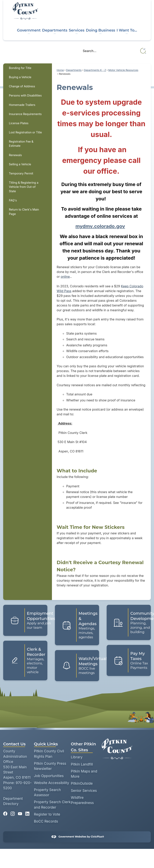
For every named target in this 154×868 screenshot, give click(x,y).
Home (60, 70)
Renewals (15, 155)
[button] (143, 51)
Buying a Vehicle (20, 77)
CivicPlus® (97, 837)
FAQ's (13, 200)
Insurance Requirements (25, 114)
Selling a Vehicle (20, 164)
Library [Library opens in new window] (77, 757)
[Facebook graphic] (5, 812)
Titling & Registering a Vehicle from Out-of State (24, 187)
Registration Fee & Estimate (21, 144)
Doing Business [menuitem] (100, 30)
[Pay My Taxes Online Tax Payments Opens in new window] (129, 660)
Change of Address (22, 86)
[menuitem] (28, 68)
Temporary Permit (21, 173)
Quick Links (46, 744)
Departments (74, 70)
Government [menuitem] (29, 30)
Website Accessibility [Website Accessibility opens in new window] (52, 783)
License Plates (19, 123)
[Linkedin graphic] (27, 812)
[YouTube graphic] (20, 812)
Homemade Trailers (22, 105)
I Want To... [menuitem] (127, 30)
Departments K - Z (95, 70)
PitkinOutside (82, 783)
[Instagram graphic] (13, 812)
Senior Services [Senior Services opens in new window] (84, 791)
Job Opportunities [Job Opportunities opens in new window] (49, 776)
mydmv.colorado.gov (100, 226)
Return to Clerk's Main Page (24, 212)
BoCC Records (46, 821)
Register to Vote (47, 814)
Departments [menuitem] (55, 30)
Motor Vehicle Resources (123, 70)
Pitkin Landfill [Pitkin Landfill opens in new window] (82, 764)
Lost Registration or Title (25, 132)
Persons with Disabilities (25, 95)
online (65, 277)
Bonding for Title (20, 68)
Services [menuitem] (77, 30)
